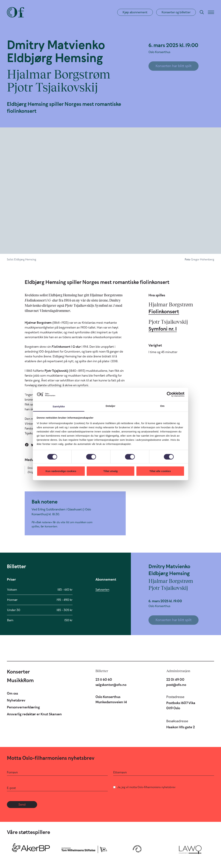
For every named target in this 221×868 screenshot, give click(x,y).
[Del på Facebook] (27, 445)
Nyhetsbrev (16, 700)
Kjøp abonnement (135, 12)
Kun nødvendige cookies (61, 471)
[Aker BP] (31, 849)
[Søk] (202, 12)
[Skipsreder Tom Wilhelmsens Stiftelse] (84, 849)
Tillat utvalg (110, 471)
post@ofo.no (176, 685)
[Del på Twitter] (33, 445)
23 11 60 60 (104, 680)
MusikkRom (20, 680)
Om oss (12, 693)
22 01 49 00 (175, 680)
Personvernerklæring (23, 707)
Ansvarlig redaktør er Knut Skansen (34, 714)
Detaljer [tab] (110, 406)
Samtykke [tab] (59, 406)
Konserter (18, 672)
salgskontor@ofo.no (111, 685)
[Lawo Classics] (190, 849)
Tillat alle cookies (160, 471)
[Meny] (211, 12)
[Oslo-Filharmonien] (16, 12)
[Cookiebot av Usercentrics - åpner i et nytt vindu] (169, 394)
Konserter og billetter (176, 12)
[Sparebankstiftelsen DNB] (137, 849)
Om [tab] (162, 406)
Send (22, 805)
